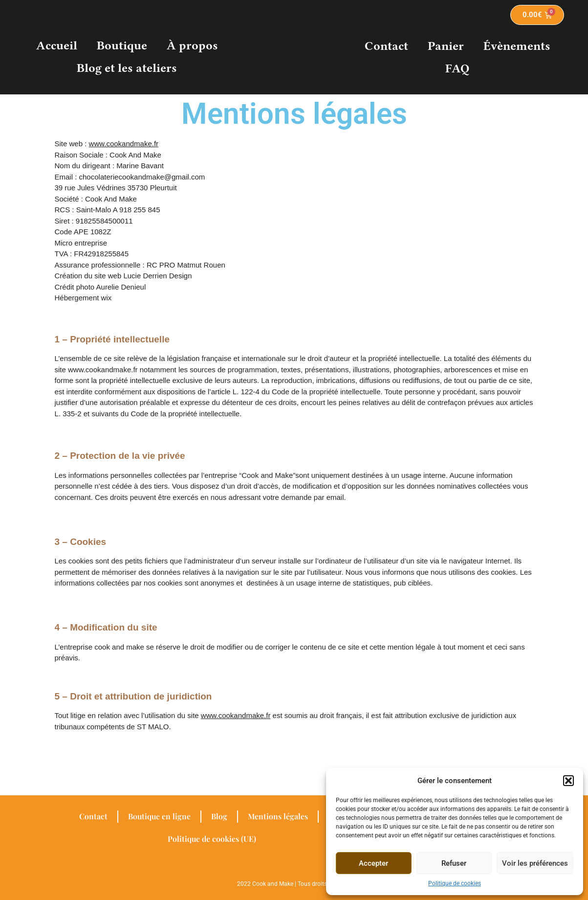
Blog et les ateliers (127, 68)
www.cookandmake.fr (124, 144)
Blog (219, 816)
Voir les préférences (535, 863)
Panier (446, 46)
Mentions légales (278, 816)
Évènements (517, 46)
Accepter (373, 863)
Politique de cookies (455, 883)
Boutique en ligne (159, 816)
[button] (568, 781)
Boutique (122, 45)
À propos (192, 45)
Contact (386, 46)
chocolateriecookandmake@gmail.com (142, 177)
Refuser (454, 863)
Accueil (57, 45)
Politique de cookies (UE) (212, 839)
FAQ (457, 68)
